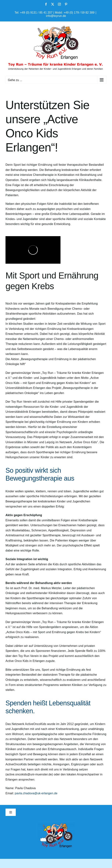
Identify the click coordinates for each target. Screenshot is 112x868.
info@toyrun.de (56, 16)
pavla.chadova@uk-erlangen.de (36, 793)
